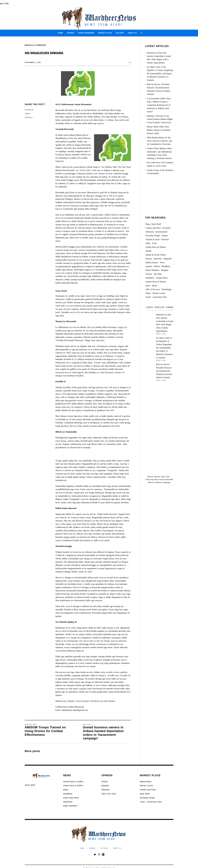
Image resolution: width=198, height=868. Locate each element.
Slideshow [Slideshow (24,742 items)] (150, 278)
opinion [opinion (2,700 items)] (149, 266)
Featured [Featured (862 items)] (165, 239)
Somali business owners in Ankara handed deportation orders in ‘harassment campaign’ (103, 733)
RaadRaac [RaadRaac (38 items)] (166, 266)
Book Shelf (145, 794)
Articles (105, 782)
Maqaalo (105, 786)
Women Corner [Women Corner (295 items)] (159, 293)
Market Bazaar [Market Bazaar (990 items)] (152, 262)
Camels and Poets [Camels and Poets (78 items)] (153, 228)
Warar (66, 790)
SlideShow (68, 802)
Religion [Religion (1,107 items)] (165, 270)
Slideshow (41, 45)
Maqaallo (30, 45)
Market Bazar (146, 782)
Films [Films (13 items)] (148, 243)
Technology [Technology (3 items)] (166, 289)
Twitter (28, 113)
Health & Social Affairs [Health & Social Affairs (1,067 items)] (156, 255)
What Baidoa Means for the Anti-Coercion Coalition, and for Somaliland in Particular (159, 141)
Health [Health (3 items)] (149, 251)
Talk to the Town (109, 794)
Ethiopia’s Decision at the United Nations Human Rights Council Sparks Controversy (160, 119)
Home (82, 848)
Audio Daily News (71, 798)
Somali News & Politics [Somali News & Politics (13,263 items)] (156, 282)
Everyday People (148, 798)
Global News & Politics (73, 786)
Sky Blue (104, 848)
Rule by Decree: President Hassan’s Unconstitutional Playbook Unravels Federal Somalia (164, 371)
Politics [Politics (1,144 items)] (157, 266)
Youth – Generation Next (151, 802)
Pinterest (29, 117)
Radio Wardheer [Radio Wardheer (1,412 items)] (153, 270)
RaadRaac (68, 794)
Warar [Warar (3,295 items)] (148, 293)
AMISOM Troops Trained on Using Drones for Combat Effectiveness (45, 731)
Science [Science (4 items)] (149, 274)
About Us (117, 848)
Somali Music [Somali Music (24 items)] (162, 278)
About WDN (30, 785)
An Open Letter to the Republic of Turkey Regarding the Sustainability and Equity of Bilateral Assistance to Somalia (160, 73)
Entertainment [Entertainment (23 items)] (161, 232)
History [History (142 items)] (149, 259)
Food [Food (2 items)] (154, 243)
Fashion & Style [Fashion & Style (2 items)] (153, 239)
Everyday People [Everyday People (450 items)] (153, 236)
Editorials (105, 790)
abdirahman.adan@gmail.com (75, 710)
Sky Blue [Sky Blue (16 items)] (158, 274)
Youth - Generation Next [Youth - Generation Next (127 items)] (156, 297)
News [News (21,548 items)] (162, 262)
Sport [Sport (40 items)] (148, 286)
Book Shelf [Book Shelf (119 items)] (156, 224)
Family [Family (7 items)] (165, 236)
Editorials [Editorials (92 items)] (150, 232)
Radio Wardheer (70, 806)
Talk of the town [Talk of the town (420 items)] (153, 289)
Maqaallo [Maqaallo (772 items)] (168, 259)
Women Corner (147, 786)
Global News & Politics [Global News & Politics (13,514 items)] (156, 247)
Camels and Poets (148, 790)
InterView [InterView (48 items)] (158, 259)
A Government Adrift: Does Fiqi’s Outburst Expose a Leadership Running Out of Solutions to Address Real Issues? (159, 105)
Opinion (92, 848)
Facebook (29, 110)
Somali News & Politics (73, 782)
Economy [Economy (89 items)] (167, 228)
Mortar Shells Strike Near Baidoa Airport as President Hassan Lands (159, 130)
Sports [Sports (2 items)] (155, 286)
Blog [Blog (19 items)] (148, 224)
